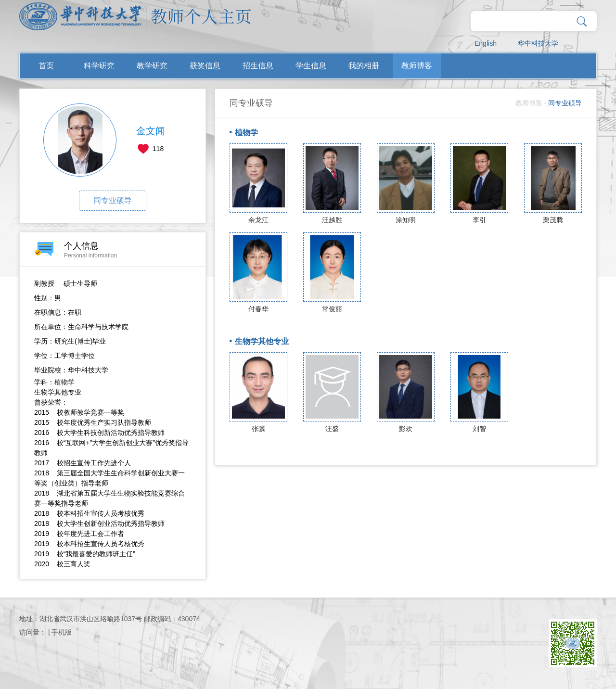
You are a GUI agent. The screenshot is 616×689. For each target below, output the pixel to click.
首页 (46, 66)
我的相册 (364, 66)
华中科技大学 (538, 43)
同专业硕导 (113, 200)
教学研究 (152, 66)
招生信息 (258, 66)
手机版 (62, 632)
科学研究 (99, 66)
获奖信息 (205, 66)
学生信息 (311, 66)
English (486, 43)
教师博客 (417, 66)
